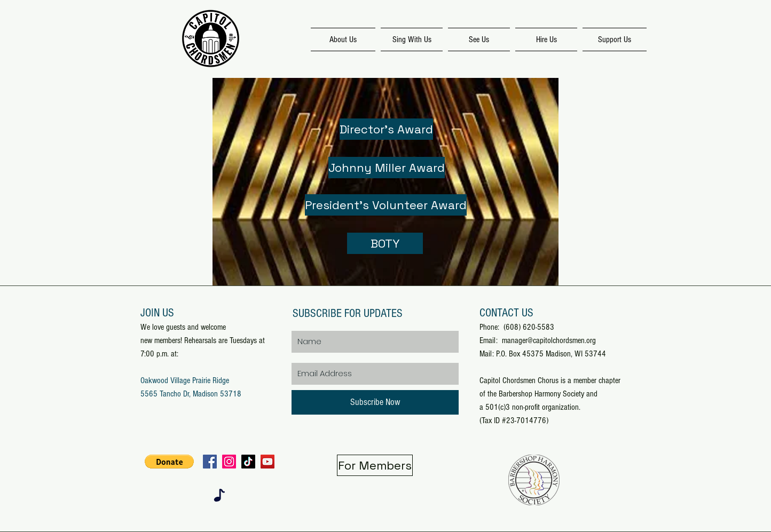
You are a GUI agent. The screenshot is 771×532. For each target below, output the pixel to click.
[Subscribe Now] (375, 402)
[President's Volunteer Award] (386, 205)
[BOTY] (385, 243)
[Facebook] (210, 462)
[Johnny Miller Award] (387, 168)
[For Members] (375, 465)
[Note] (219, 495)
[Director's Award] (386, 129)
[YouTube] (268, 462)
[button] (169, 462)
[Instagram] (229, 462)
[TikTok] (248, 462)
